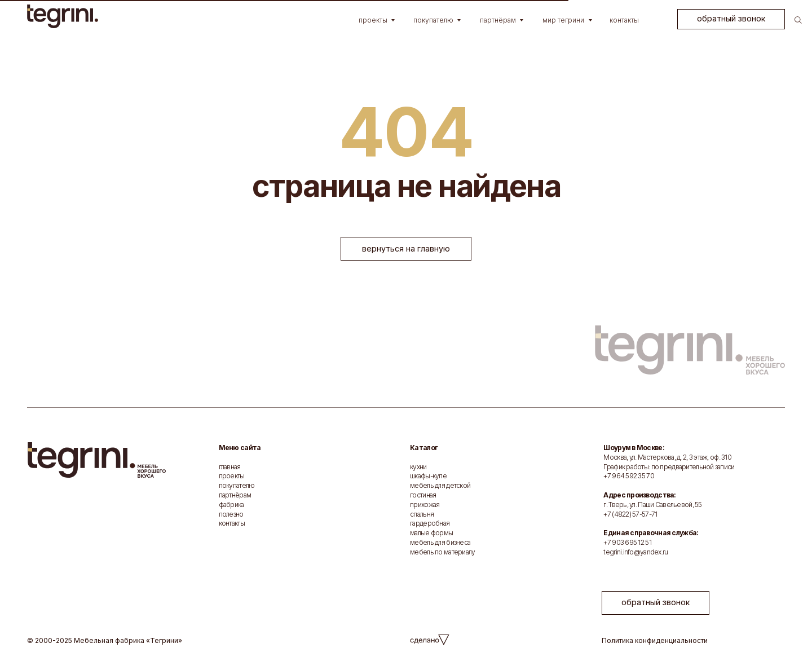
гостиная (423, 495)
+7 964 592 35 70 (628, 476)
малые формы (431, 533)
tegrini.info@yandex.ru (636, 552)
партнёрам (235, 495)
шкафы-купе (428, 476)
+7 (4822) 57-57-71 (630, 514)
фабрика (231, 505)
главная (230, 467)
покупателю (237, 485)
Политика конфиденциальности (655, 640)
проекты (232, 476)
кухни (418, 467)
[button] (731, 19)
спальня (422, 514)
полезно (231, 514)
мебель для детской (440, 485)
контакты (232, 523)
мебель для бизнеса (440, 542)
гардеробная (430, 523)
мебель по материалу (442, 552)
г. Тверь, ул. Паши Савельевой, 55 (652, 505)
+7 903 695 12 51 (627, 542)
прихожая (425, 505)
